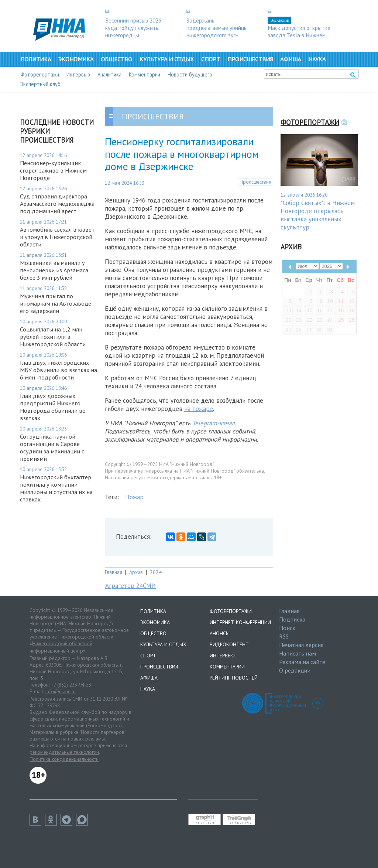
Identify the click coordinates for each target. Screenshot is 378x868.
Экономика (76, 59)
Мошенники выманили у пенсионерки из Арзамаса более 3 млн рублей (54, 270)
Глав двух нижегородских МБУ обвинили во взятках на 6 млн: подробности (59, 370)
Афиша (291, 59)
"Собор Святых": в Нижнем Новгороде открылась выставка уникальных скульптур (318, 215)
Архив (136, 572)
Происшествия (250, 59)
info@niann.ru (61, 691)
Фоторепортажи (40, 74)
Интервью (78, 74)
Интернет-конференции (240, 622)
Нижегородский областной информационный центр (61, 647)
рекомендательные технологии (64, 752)
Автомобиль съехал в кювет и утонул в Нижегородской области (57, 237)
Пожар (134, 497)
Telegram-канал (214, 423)
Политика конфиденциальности (64, 759)
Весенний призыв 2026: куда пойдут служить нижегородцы (134, 28)
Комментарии (145, 74)
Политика (36, 59)
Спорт (211, 59)
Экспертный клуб (40, 84)
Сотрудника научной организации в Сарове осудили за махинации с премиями (52, 447)
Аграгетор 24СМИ (130, 586)
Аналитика (109, 74)
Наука (317, 59)
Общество (116, 59)
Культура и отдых (167, 59)
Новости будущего (190, 74)
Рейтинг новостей (234, 678)
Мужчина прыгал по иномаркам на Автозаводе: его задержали (56, 303)
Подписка (292, 619)
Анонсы (220, 633)
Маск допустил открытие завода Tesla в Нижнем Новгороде (299, 35)
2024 (156, 572)
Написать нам (298, 653)
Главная (114, 572)
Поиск (287, 628)
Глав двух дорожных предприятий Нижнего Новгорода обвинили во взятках (53, 407)
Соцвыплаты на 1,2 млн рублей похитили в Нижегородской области (53, 337)
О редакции (295, 670)
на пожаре (199, 409)
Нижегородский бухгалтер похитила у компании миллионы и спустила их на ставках (56, 488)
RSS (284, 636)
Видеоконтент (229, 644)
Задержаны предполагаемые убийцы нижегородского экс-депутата (217, 31)
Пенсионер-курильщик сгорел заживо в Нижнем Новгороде (53, 170)
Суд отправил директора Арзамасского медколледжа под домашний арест (57, 204)
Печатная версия (301, 645)
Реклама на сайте (302, 662)
